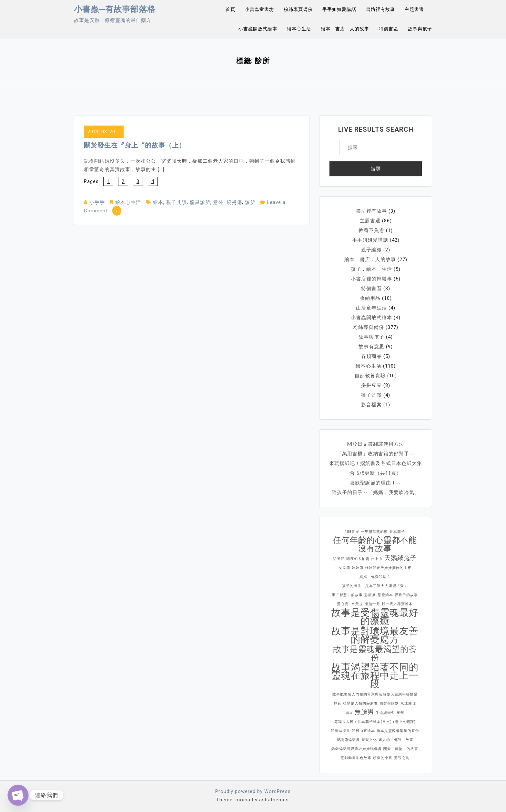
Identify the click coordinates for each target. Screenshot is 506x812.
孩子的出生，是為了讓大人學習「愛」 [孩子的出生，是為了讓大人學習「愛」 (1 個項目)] (375, 586)
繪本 (158, 202)
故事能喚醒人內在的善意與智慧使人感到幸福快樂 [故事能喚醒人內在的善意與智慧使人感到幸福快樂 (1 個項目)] (375, 694)
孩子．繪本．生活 (371, 269)
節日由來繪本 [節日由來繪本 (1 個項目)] (363, 731)
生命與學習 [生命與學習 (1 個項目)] (385, 713)
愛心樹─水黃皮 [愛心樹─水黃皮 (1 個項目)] (350, 604)
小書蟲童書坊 (259, 9)
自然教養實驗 (370, 376)
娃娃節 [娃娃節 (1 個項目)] (358, 568)
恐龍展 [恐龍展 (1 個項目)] (370, 595)
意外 (218, 202)
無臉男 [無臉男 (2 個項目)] (364, 712)
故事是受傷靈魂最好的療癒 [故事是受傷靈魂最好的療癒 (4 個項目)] (375, 617)
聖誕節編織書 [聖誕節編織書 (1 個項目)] (348, 740)
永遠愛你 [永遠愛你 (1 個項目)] (408, 703)
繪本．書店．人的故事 (345, 29)
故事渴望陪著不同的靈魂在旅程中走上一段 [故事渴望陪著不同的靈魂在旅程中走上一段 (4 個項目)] (375, 675)
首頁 (230, 9)
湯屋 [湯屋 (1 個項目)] (349, 713)
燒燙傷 (234, 202)
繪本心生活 (299, 29)
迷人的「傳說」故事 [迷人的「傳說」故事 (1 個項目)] (396, 740)
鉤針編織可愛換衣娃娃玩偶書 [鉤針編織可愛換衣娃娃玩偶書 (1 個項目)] (357, 749)
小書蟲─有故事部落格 (115, 9)
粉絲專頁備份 (298, 9)
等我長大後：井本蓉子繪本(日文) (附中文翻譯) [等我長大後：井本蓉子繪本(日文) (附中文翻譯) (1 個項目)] (375, 722)
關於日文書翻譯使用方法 (376, 444)
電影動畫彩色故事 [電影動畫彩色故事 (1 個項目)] (356, 758)
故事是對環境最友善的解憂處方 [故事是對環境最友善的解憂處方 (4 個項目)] (375, 635)
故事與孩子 (420, 29)
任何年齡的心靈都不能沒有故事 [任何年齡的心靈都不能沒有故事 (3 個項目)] (375, 544)
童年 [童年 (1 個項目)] (400, 713)
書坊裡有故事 (380, 9)
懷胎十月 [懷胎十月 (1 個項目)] (372, 604)
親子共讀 (177, 202)
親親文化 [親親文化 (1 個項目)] (369, 740)
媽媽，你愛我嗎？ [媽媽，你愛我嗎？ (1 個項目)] (375, 577)
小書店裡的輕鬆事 (371, 279)
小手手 (97, 202)
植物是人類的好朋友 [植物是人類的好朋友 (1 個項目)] (360, 703)
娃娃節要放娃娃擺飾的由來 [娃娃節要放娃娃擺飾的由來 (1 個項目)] (388, 568)
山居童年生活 (371, 308)
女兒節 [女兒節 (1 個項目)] (344, 568)
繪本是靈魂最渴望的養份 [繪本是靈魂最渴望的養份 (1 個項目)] (398, 731)
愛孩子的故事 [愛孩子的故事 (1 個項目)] (406, 595)
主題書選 (414, 9)
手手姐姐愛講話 (339, 9)
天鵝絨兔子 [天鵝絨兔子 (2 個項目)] (400, 558)
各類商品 (371, 356)
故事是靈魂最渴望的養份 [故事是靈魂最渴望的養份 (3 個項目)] (375, 654)
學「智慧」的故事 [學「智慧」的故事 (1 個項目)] (347, 595)
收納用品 (370, 298)
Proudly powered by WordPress (253, 791)
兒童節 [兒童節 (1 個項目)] (339, 559)
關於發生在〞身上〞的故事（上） (135, 145)
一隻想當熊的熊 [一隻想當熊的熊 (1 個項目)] (374, 532)
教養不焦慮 (371, 230)
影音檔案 (371, 405)
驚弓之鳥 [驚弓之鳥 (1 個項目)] (402, 758)
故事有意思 (371, 347)
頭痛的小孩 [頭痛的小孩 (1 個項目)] (383, 758)
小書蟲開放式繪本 (258, 29)
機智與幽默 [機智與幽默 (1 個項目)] (389, 703)
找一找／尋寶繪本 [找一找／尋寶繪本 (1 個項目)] (397, 604)
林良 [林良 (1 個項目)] (338, 703)
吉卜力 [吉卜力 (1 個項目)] (377, 559)
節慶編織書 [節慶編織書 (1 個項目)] (340, 731)
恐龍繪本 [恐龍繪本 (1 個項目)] (385, 595)
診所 (250, 202)
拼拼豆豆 (371, 385)
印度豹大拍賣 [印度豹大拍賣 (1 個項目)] (358, 559)
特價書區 (389, 29)
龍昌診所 (200, 202)
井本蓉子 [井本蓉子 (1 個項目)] (397, 532)
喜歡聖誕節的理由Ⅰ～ (376, 483)
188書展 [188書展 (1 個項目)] (352, 532)
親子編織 (371, 250)
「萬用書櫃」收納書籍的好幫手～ (376, 454)
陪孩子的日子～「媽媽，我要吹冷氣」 (376, 492)
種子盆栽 (371, 395)
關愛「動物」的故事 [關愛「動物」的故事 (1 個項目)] (401, 749)
